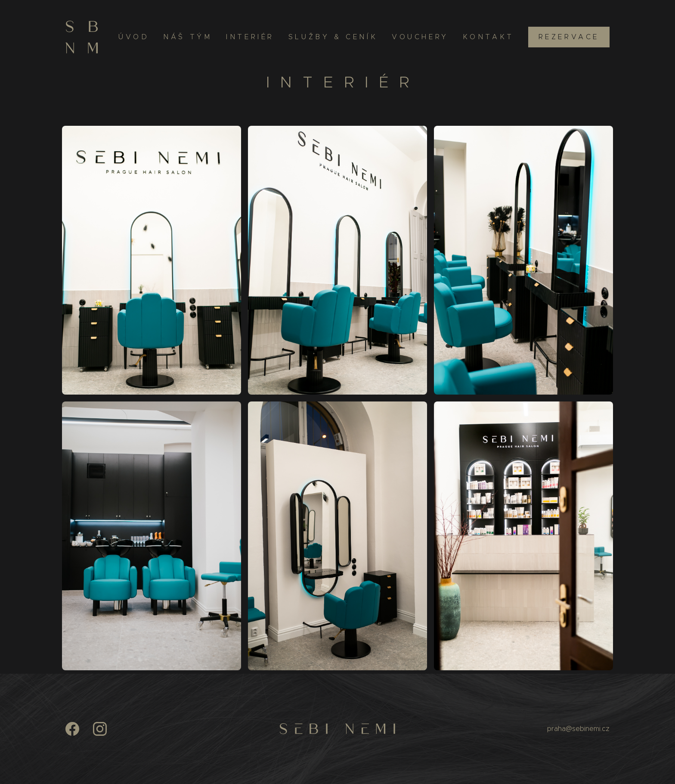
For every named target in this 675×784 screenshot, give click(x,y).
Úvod (134, 37)
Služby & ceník (333, 37)
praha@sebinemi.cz (578, 729)
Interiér (250, 37)
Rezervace (569, 37)
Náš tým (187, 37)
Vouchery (420, 37)
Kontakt (488, 37)
